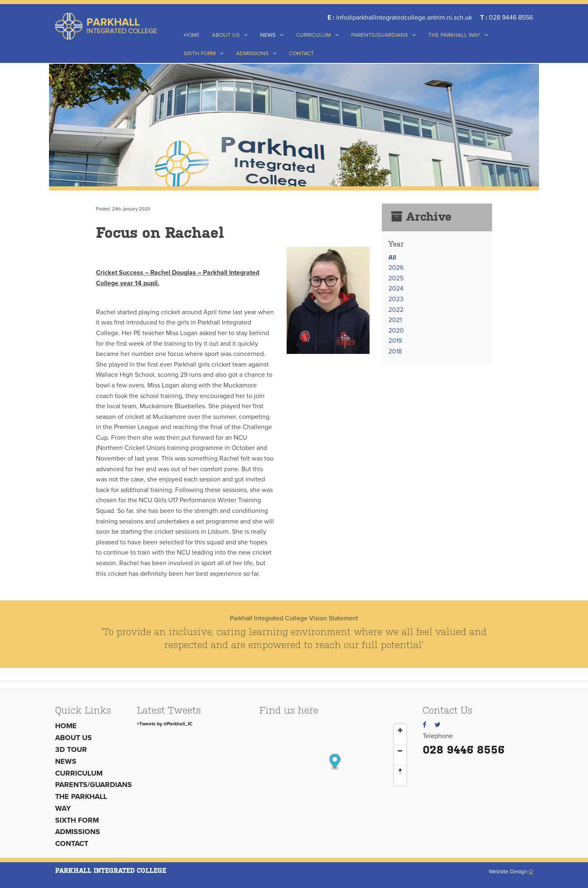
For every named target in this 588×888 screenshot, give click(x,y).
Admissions (252, 54)
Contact (302, 54)
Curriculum (313, 35)
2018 (395, 351)
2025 (396, 278)
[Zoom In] (400, 730)
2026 (396, 268)
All (392, 257)
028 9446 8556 (464, 750)
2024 (396, 289)
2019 (395, 341)
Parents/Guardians (380, 35)
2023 (396, 299)
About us (226, 35)
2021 (395, 320)
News (268, 35)
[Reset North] (400, 771)
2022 (396, 310)
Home (192, 35)
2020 (396, 331)
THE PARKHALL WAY (454, 35)
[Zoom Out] (400, 751)
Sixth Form (200, 54)
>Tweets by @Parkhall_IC (165, 724)
